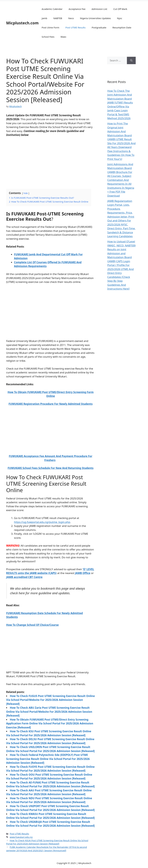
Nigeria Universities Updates (95, 18)
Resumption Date (122, 27)
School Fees (48, 37)
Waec (63, 37)
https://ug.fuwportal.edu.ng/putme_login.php (42, 522)
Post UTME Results (75, 27)
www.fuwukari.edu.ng (21, 837)
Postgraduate (99, 27)
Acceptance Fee (77, 9)
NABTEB (58, 18)
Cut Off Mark (120, 9)
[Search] (131, 60)
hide (26, 193)
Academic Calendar (52, 9)
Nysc (119, 18)
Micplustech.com (22, 23)
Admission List (99, 9)
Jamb (44, 18)
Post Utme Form (51, 27)
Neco (71, 18)
